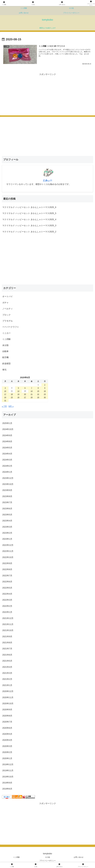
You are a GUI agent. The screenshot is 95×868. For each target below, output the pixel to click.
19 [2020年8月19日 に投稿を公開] (18, 394)
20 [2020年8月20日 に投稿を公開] (25, 394)
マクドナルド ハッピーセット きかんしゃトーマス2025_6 (29, 207)
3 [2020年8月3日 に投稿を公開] (5, 388)
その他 (47, 857)
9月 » (11, 406)
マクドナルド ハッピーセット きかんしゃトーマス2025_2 (29, 232)
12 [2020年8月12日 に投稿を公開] (18, 391)
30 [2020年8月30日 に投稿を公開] (45, 397)
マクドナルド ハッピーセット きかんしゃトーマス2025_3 (29, 226)
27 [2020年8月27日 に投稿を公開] (25, 397)
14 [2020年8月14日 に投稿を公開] (32, 391)
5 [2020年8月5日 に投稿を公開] (18, 388)
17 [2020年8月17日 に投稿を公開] (5, 394)
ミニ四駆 (16, 857)
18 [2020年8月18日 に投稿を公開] (12, 394)
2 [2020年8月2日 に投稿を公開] (45, 385)
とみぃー (48, 180)
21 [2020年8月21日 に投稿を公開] (32, 394)
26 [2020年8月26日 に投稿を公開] (18, 397)
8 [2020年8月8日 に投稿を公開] (38, 388)
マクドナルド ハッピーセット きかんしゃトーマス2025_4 (29, 219)
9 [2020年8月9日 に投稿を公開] (45, 388)
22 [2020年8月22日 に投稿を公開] (38, 394)
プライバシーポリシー (48, 861)
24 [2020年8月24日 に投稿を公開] (5, 397)
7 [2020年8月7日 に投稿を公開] (32, 388)
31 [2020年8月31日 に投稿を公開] (5, 400)
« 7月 (4, 406)
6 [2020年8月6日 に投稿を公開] (25, 388)
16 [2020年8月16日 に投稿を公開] (45, 391)
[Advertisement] (25, 92)
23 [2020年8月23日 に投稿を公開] (45, 394)
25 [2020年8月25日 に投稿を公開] (12, 397)
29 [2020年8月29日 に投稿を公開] (38, 397)
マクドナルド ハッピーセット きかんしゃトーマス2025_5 (29, 213)
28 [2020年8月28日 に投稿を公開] (32, 397)
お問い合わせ (79, 857)
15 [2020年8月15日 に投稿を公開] (38, 391)
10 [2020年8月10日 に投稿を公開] (5, 391)
